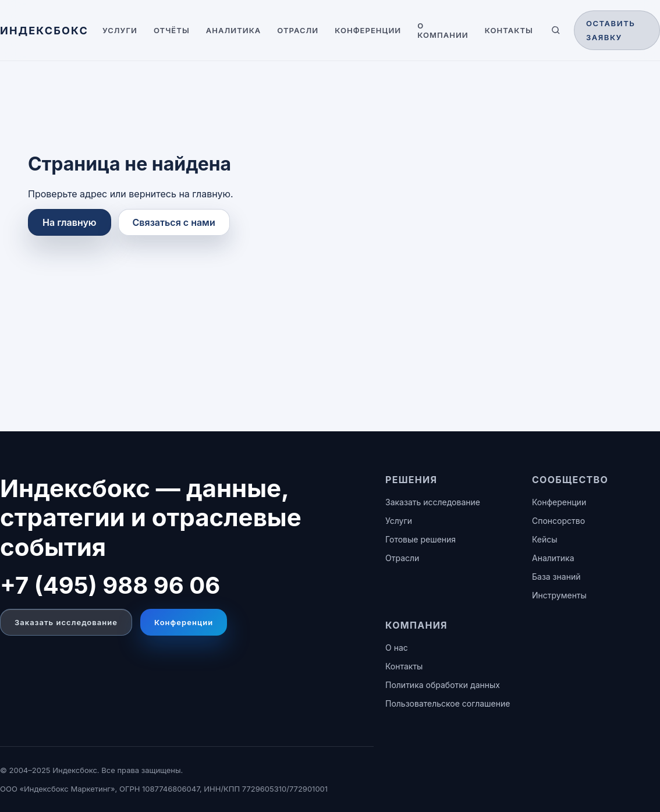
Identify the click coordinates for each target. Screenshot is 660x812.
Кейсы (545, 539)
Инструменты (559, 595)
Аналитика (234, 30)
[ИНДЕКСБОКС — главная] (44, 31)
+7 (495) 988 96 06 (110, 585)
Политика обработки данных (443, 685)
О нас (397, 648)
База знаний (556, 577)
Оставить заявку (611, 30)
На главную (70, 222)
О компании (443, 30)
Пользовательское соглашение (448, 703)
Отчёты (172, 30)
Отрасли (298, 30)
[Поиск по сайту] (556, 30)
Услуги (120, 30)
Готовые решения (421, 539)
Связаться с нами (174, 222)
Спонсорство (558, 521)
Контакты (509, 30)
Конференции (368, 30)
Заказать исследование (66, 622)
